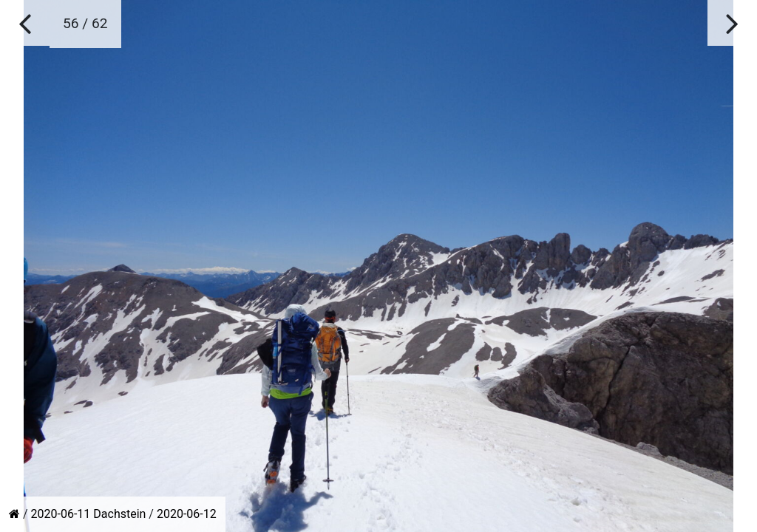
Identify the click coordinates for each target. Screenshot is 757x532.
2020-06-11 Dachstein (89, 514)
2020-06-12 (187, 514)
